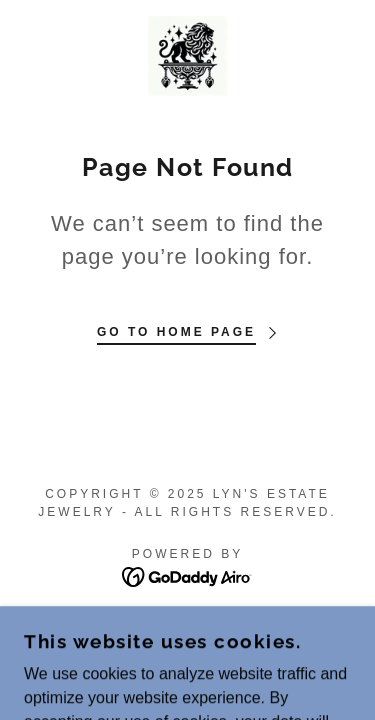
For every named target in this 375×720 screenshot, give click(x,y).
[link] (188, 56)
